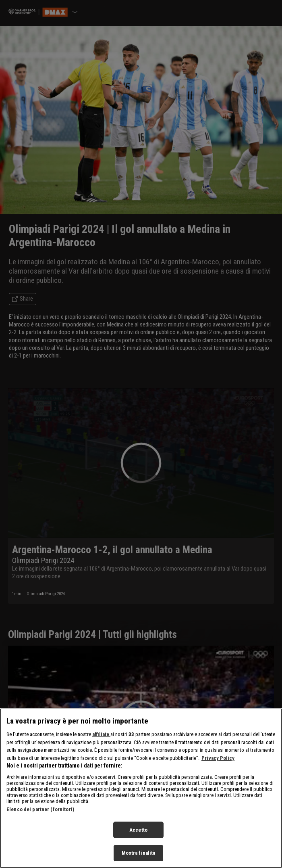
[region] (141, 788)
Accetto (138, 830)
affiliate (101, 734)
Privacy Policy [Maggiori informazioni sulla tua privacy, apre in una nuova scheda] (218, 758)
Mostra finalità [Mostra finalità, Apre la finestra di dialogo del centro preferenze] (139, 853)
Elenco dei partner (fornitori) (40, 809)
